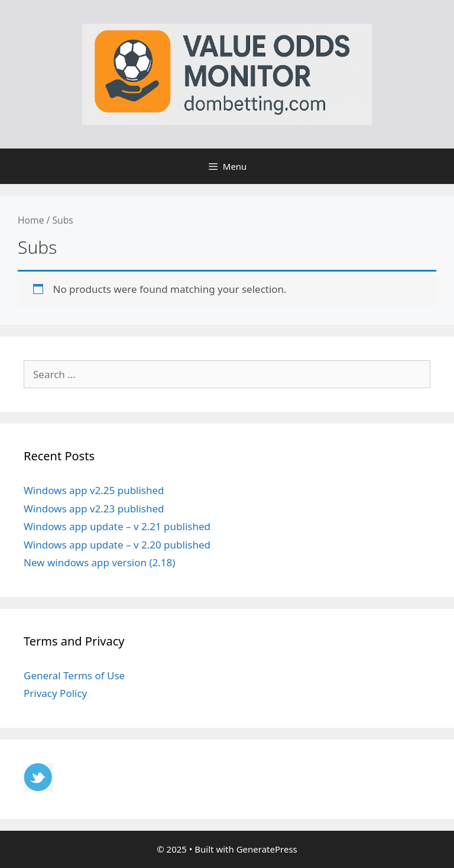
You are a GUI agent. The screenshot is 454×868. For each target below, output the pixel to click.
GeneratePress (267, 849)
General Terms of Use (74, 675)
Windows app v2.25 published (94, 490)
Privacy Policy (55, 693)
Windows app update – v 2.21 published (117, 526)
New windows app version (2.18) (99, 562)
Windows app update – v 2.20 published (117, 545)
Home (31, 220)
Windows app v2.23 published (94, 509)
